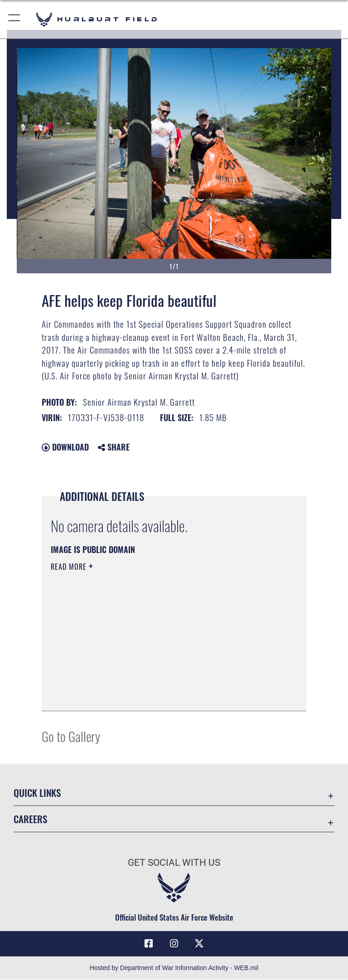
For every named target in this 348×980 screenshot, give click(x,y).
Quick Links (37, 793)
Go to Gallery (71, 736)
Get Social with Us (174, 863)
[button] (15, 19)
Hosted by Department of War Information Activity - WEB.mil (174, 968)
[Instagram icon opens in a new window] (174, 944)
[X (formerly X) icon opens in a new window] (199, 944)
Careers (30, 819)
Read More (70, 567)
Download (65, 447)
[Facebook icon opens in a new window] (149, 944)
